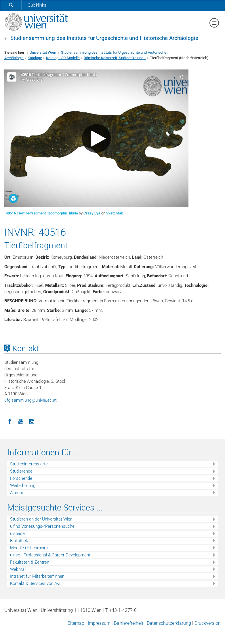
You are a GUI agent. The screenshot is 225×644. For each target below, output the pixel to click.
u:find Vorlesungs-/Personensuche (42, 526)
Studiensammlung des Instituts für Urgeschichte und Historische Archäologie (104, 38)
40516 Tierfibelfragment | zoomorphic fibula (42, 213)
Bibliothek (19, 541)
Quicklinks (37, 5)
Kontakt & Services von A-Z (35, 583)
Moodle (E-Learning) (29, 548)
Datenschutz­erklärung (169, 623)
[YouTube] (21, 421)
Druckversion (208, 623)
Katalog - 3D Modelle (63, 58)
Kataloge (35, 58)
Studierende (21, 471)
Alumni (16, 493)
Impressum (99, 623)
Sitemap (76, 623)
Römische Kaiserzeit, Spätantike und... (115, 58)
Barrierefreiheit (129, 623)
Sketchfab (115, 213)
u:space (17, 533)
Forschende (21, 478)
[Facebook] (10, 421)
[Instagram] (32, 421)
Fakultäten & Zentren (30, 562)
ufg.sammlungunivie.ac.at (30, 400)
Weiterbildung (23, 486)
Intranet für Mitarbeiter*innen (37, 576)
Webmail (18, 569)
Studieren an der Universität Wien (41, 519)
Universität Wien (43, 52)
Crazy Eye (92, 213)
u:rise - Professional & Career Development (50, 555)
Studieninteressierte (29, 464)
